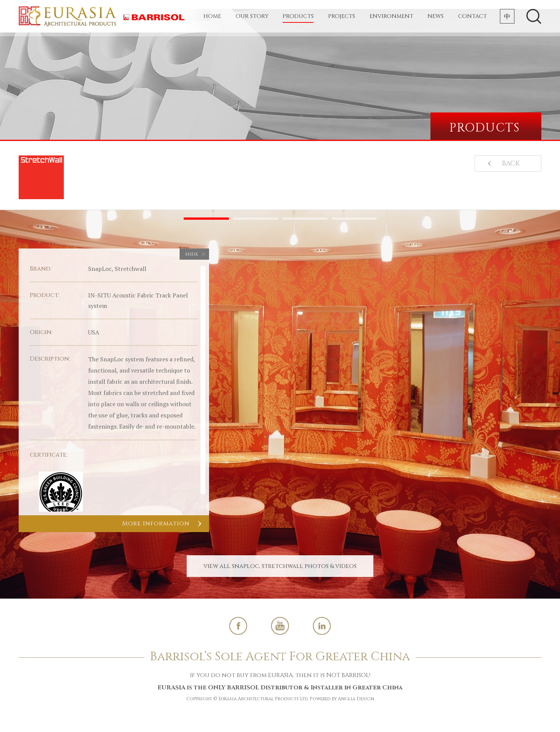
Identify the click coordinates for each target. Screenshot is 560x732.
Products (298, 16)
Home (212, 16)
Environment (391, 16)
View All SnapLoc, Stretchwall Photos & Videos (280, 566)
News (435, 16)
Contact (472, 16)
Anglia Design (356, 699)
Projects (342, 16)
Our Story (252, 16)
